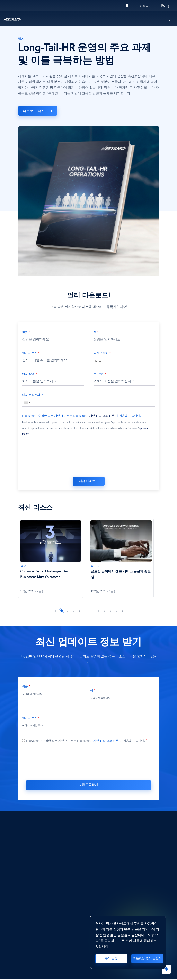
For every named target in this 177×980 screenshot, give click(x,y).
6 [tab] (86, 612)
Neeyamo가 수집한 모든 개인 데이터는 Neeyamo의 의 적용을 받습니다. (81, 416)
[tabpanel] (53, 561)
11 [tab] (117, 612)
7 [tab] (92, 612)
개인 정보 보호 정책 (102, 416)
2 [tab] (62, 612)
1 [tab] (55, 612)
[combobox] (124, 361)
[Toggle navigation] (170, 19)
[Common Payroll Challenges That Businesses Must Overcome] (51, 559)
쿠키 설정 (111, 957)
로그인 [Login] (146, 6)
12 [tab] (123, 612)
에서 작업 (29, 374)
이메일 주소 (30, 353)
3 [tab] (68, 612)
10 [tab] (111, 612)
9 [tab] (105, 612)
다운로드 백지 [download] (35, 111)
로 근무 (99, 374)
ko (163, 6)
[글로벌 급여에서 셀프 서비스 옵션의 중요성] (122, 559)
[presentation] (89, 457)
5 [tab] (80, 612)
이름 (25, 332)
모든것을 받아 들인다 (147, 957)
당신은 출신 (101, 353)
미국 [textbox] (98, 361)
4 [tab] (74, 612)
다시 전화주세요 (33, 395)
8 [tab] (98, 612)
